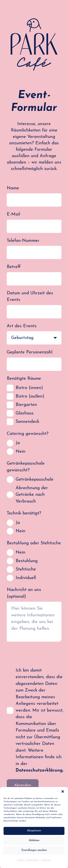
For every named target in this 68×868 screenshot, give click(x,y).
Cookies (21, 860)
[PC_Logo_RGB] (34, 44)
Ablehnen (34, 841)
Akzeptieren (34, 831)
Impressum (46, 860)
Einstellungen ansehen (34, 850)
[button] (63, 791)
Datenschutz (33, 860)
